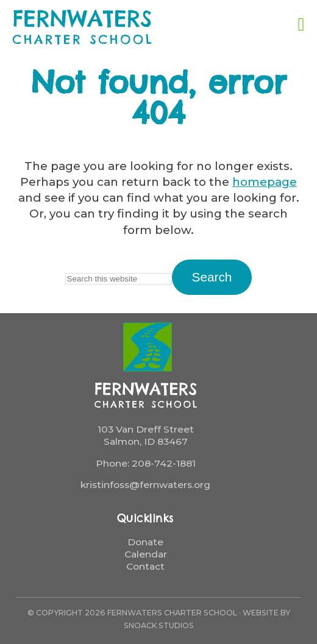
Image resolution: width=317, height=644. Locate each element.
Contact (145, 566)
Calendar (146, 554)
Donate (145, 542)
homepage (265, 182)
